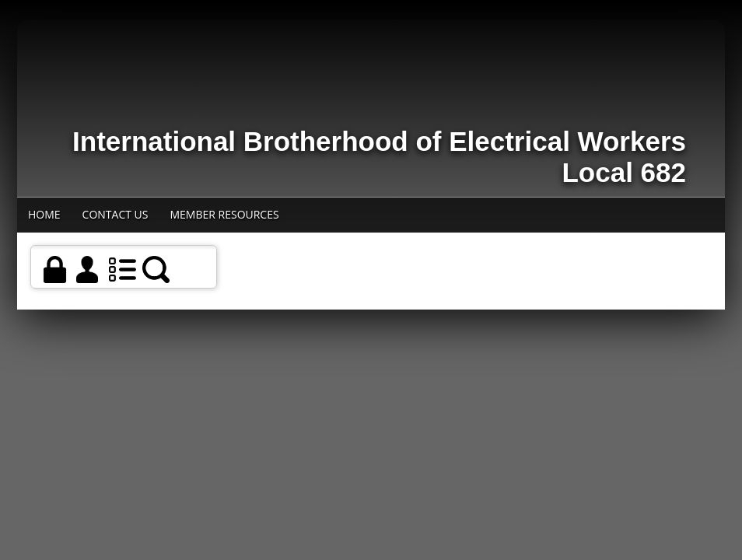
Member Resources (224, 214)
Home (44, 214)
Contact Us (115, 214)
